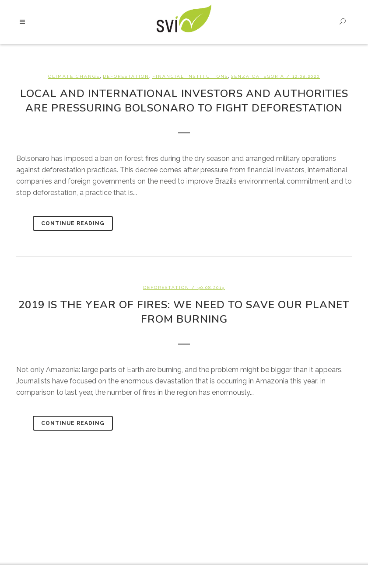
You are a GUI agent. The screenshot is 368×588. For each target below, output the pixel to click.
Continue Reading (73, 223)
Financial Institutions (190, 76)
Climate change (74, 76)
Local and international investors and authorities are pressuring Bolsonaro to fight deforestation (184, 101)
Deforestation (126, 76)
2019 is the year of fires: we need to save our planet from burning (184, 312)
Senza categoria (258, 76)
